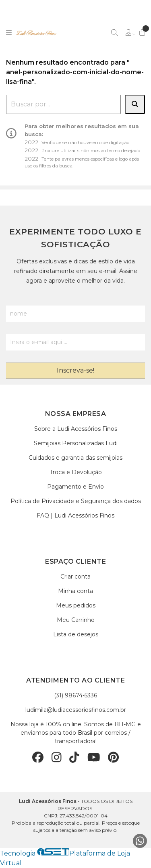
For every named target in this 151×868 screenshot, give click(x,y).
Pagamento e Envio (75, 487)
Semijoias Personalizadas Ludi (76, 443)
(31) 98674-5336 (75, 695)
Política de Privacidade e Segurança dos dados (76, 501)
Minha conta (75, 591)
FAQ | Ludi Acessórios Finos (75, 516)
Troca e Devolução (76, 472)
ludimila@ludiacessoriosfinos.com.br (76, 710)
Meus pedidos (76, 605)
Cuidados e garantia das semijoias (75, 458)
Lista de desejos (76, 634)
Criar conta (75, 577)
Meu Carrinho (76, 620)
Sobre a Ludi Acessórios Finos (76, 429)
